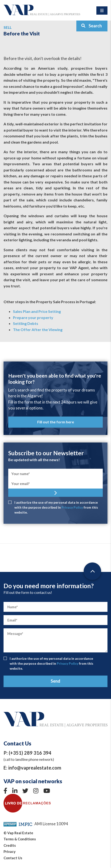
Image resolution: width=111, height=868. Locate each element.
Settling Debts (26, 323)
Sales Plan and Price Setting (37, 311)
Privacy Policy (72, 507)
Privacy (10, 851)
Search (91, 26)
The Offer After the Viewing (38, 330)
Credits (10, 845)
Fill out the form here (56, 422)
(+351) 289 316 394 (30, 753)
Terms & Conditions (20, 839)
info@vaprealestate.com (35, 768)
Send (55, 681)
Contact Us (13, 858)
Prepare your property (33, 317)
